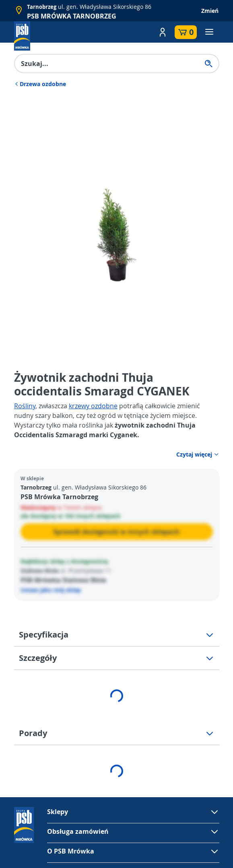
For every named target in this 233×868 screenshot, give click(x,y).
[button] (163, 32)
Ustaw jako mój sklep (51, 590)
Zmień (210, 11)
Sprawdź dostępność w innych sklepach (116, 532)
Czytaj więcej (198, 454)
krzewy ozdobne (93, 406)
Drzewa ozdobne (40, 84)
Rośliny (25, 406)
